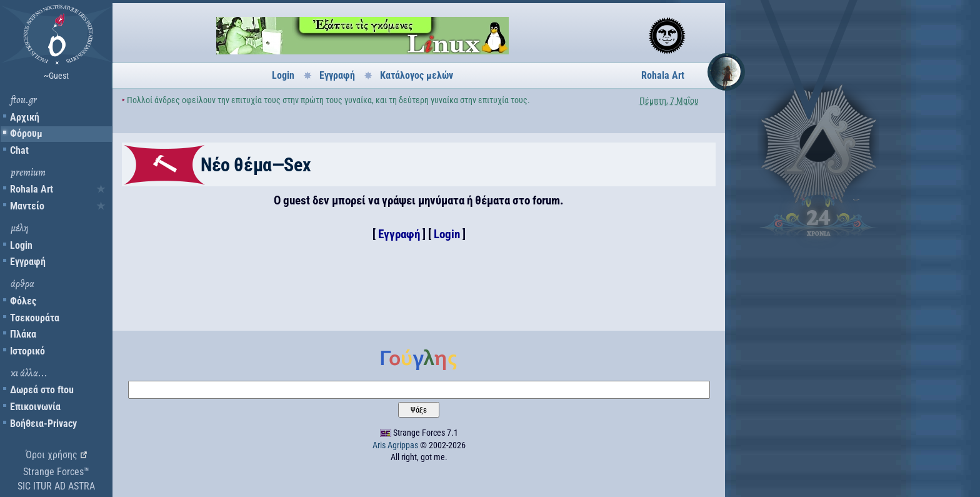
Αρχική (25, 117)
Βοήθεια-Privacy (43, 424)
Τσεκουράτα (35, 318)
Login (21, 245)
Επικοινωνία (35, 407)
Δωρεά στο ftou (42, 390)
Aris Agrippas (395, 445)
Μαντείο (27, 206)
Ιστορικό (27, 351)
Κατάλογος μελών (417, 75)
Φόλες (23, 301)
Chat (19, 150)
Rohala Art (32, 189)
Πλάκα (23, 334)
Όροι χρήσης (52, 455)
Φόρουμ (26, 133)
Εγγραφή (28, 262)
